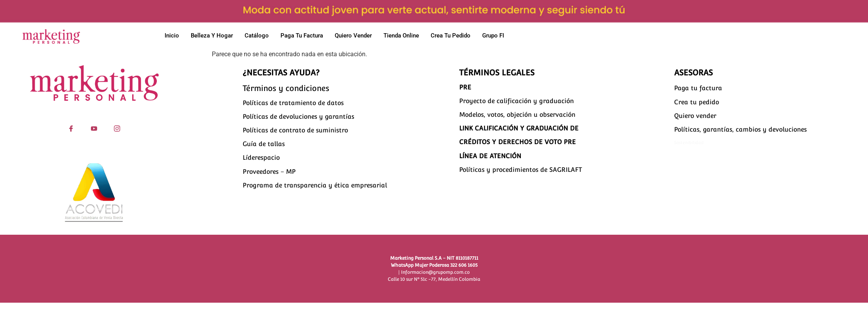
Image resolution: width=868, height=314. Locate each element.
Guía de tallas (264, 144)
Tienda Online (401, 36)
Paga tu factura (302, 36)
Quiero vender (353, 36)
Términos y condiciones (286, 88)
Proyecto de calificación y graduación (517, 101)
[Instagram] (117, 127)
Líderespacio (261, 158)
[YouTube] (94, 127)
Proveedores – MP (269, 172)
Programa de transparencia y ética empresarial (315, 185)
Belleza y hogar (212, 36)
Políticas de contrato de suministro (295, 130)
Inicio (172, 36)
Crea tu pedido (451, 36)
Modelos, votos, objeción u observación (517, 115)
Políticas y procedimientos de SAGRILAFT (521, 170)
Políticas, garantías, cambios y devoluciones (740, 129)
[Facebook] (71, 127)
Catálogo (257, 36)
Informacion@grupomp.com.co (435, 272)
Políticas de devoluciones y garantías (298, 117)
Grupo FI (493, 36)
